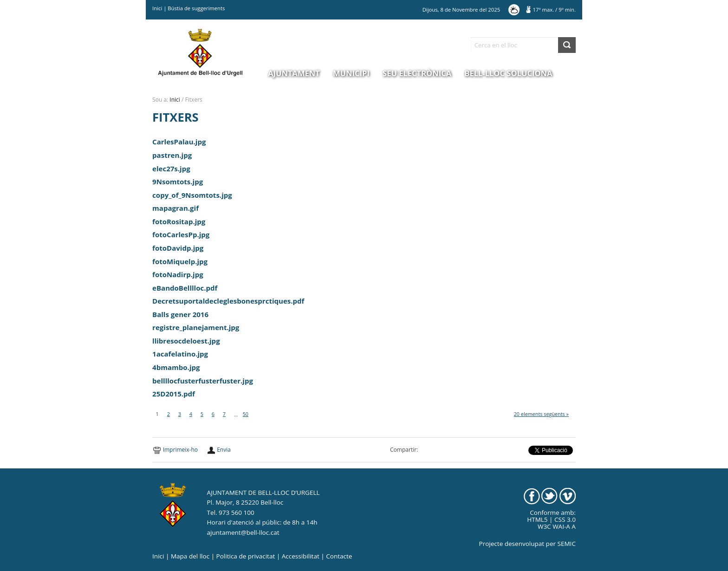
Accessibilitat (301, 556)
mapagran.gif (175, 208)
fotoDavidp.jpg (178, 248)
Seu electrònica (417, 73)
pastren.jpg (172, 155)
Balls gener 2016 (180, 314)
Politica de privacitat (246, 556)
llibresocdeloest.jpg (186, 341)
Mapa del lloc (190, 556)
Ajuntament (294, 73)
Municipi (351, 73)
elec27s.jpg (171, 169)
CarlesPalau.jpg (179, 142)
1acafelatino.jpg (180, 354)
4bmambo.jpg (176, 367)
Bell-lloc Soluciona (508, 73)
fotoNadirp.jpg (178, 274)
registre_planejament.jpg (196, 327)
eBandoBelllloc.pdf (185, 288)
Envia (224, 450)
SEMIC (567, 544)
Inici (157, 8)
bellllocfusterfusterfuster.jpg (203, 381)
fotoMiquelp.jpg (180, 261)
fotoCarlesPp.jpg (181, 234)
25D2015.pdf (174, 394)
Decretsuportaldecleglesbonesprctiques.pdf (228, 301)
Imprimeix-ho (180, 450)
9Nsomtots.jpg (178, 182)
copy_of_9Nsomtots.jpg (192, 195)
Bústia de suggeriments (196, 8)
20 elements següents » (541, 414)
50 (246, 414)
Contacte (339, 556)
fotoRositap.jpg (179, 221)
